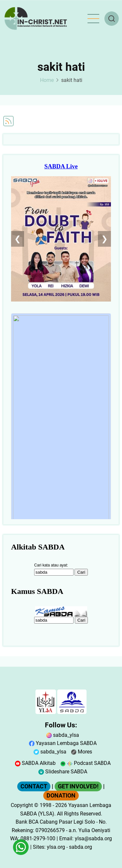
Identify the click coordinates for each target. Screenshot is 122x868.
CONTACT (34, 786)
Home (47, 80)
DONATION (61, 796)
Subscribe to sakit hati (8, 121)
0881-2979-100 (38, 838)
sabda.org (81, 847)
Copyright (22, 805)
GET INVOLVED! (78, 786)
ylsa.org (56, 847)
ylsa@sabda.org (93, 838)
